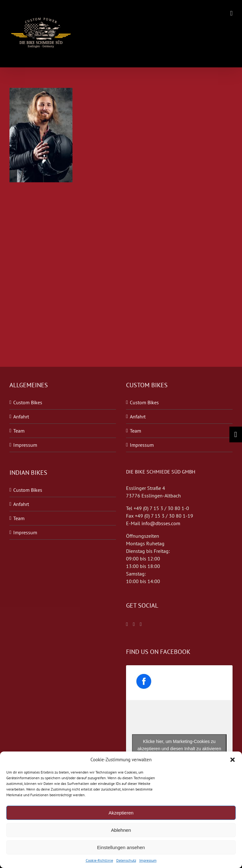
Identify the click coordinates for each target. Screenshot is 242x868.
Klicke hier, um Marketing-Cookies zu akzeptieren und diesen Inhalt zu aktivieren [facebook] (179, 745)
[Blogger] (141, 624)
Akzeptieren (121, 813)
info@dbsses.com (161, 523)
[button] (233, 760)
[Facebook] (127, 624)
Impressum (148, 860)
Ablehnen (121, 830)
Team (19, 431)
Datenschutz (126, 860)
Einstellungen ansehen (121, 847)
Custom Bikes (28, 402)
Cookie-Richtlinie (99, 860)
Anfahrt (21, 417)
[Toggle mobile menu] (231, 13)
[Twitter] (134, 624)
